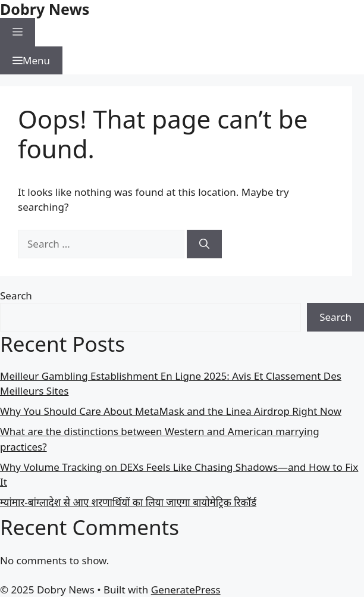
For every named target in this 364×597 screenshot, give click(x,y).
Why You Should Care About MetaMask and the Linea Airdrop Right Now (171, 411)
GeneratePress (186, 590)
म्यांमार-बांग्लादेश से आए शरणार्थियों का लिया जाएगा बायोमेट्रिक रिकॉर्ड (128, 502)
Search (16, 296)
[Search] (204, 244)
